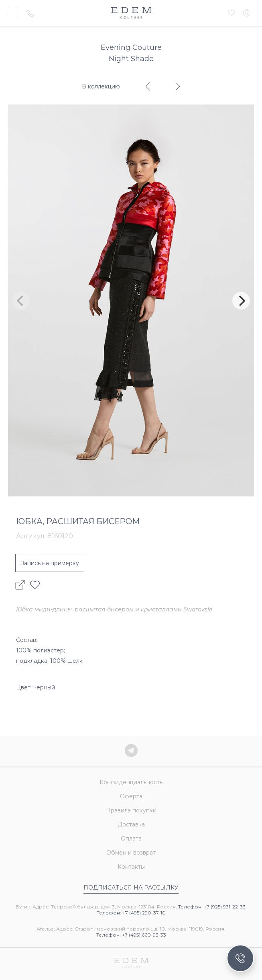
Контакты (131, 867)
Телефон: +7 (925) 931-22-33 (212, 907)
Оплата (131, 839)
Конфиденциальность (131, 782)
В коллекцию (101, 86)
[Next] (241, 301)
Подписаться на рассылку (131, 888)
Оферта (131, 796)
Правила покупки (131, 810)
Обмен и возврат (131, 853)
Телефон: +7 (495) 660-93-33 (131, 935)
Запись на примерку (50, 563)
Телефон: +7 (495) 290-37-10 (131, 913)
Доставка (131, 824)
